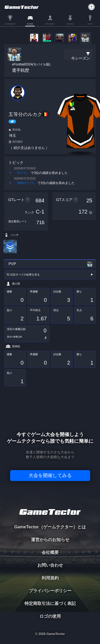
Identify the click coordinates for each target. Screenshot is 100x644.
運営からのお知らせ (50, 540)
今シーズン (81, 58)
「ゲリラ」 (22, 173)
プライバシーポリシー (50, 591)
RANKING (70, 24)
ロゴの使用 (50, 616)
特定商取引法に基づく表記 (50, 603)
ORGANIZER (50, 24)
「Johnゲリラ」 (25, 183)
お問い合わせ (50, 565)
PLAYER (30, 24)
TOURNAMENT (10, 24)
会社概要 (50, 552)
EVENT (90, 24)
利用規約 (50, 578)
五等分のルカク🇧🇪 (28, 114)
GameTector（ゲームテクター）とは (50, 527)
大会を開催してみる (50, 475)
